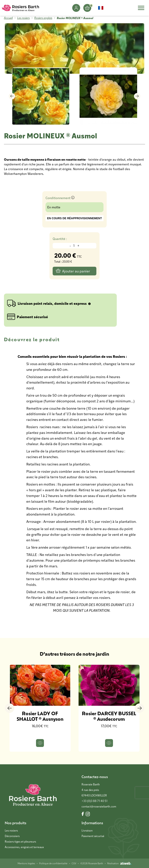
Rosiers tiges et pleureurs (20, 841)
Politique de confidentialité (53, 863)
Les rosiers (23, 18)
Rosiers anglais (43, 18)
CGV (74, 863)
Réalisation (119, 863)
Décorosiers (12, 836)
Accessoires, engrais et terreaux (24, 847)
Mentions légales (26, 863)
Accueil (8, 18)
